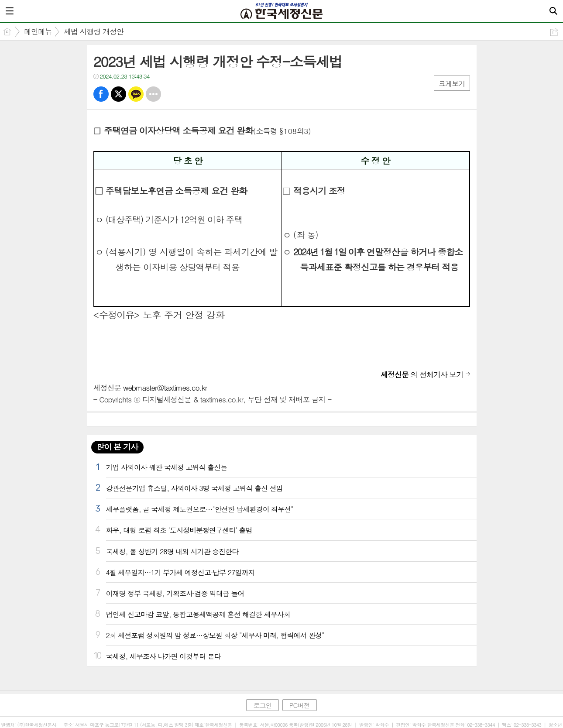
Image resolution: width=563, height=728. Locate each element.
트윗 (118, 94)
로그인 (262, 705)
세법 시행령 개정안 (94, 31)
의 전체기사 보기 (422, 374)
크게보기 (452, 84)
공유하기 (554, 32)
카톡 (136, 94)
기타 (153, 94)
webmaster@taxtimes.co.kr (165, 388)
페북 (101, 94)
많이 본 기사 (117, 447)
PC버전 (300, 705)
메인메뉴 (38, 31)
